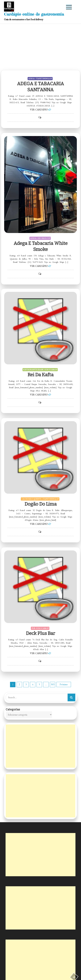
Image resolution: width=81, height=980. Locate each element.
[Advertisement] (40, 47)
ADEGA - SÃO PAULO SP (40, 238)
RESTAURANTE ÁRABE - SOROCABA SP (40, 353)
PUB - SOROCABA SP (40, 611)
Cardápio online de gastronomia (34, 14)
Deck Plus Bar (40, 616)
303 (53, 684)
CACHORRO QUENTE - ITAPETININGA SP (40, 482)
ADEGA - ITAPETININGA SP (40, 79)
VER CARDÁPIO (39, 110)
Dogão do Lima (41, 487)
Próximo (64, 684)
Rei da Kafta (41, 358)
